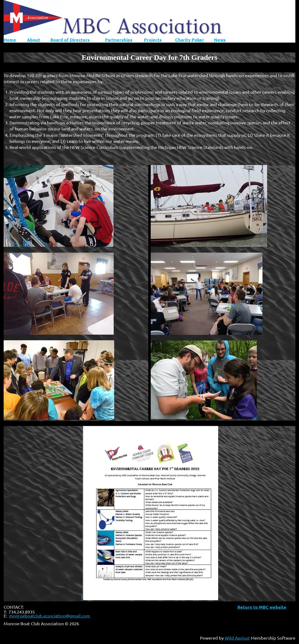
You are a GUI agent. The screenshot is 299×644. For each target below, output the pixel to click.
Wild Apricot (237, 638)
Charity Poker (190, 40)
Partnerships (119, 40)
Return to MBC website (262, 607)
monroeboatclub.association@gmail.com (50, 616)
